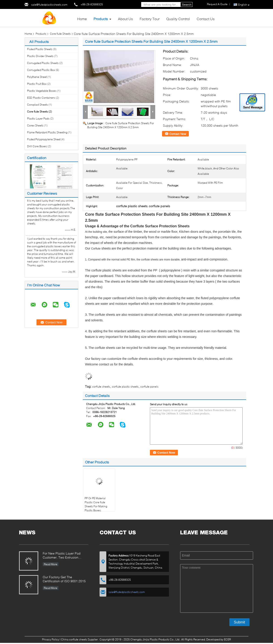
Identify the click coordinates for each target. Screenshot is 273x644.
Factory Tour (150, 19)
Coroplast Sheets (37, 105)
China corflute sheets (74, 639)
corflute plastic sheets (125, 387)
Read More (51, 564)
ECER (227, 639)
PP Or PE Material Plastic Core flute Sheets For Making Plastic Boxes (96, 504)
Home (82, 19)
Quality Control (178, 19)
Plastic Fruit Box (37, 84)
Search (187, 5)
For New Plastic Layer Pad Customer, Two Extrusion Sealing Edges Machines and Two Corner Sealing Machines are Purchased (64, 556)
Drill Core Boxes (37, 146)
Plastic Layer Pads (38, 118)
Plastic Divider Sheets (40, 56)
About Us (125, 19)
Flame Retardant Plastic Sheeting (47, 132)
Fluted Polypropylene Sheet (44, 139)
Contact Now (178, 134)
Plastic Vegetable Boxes (42, 91)
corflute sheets (101, 387)
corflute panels (149, 387)
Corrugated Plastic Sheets (43, 63)
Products (101, 19)
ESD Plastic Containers (41, 98)
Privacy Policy (51, 639)
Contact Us (206, 19)
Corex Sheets (35, 125)
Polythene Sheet (37, 77)
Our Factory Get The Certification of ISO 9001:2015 (64, 579)
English (244, 5)
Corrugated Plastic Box (41, 70)
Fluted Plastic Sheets (40, 49)
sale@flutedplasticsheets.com (49, 5)
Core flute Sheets (60, 34)
